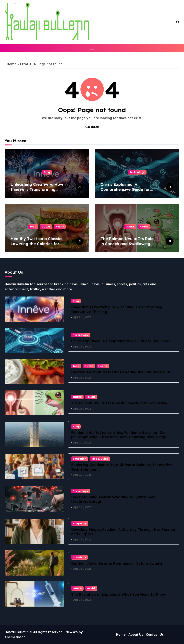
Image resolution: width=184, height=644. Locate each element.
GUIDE (46, 226)
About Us (136, 634)
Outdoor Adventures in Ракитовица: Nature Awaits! (117, 563)
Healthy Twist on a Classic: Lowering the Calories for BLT (36, 244)
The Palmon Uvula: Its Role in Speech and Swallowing (127, 241)
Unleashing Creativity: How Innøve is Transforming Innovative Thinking (37, 189)
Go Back (92, 127)
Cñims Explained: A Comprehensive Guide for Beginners (125, 189)
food (33, 226)
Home (12, 64)
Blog (47, 172)
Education (80, 459)
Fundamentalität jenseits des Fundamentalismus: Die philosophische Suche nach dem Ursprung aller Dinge (119, 435)
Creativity (79, 557)
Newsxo (72, 632)
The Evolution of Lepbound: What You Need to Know (119, 594)
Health (60, 226)
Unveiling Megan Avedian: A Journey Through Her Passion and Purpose (123, 532)
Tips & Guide (100, 459)
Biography (80, 523)
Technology (137, 172)
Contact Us (155, 634)
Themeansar (15, 637)
